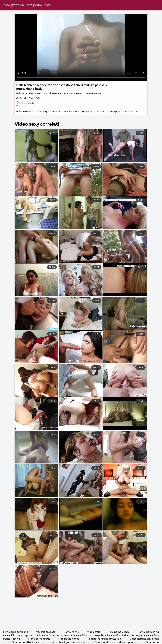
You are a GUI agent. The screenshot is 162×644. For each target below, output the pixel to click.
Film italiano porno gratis (26, 636)
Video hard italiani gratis (144, 639)
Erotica (56, 112)
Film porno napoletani (95, 636)
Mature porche (127, 642)
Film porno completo (16, 632)
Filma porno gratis (40, 639)
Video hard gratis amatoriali (69, 642)
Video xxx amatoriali (61, 636)
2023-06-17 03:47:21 (28, 98)
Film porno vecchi (119, 632)
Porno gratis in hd (148, 632)
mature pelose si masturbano (123, 112)
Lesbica (100, 112)
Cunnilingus (43, 112)
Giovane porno (71, 112)
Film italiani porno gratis (131, 636)
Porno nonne (71, 632)
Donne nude (102, 642)
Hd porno (87, 112)
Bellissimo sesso (25, 112)
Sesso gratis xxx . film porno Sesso (26, 5)
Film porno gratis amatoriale (105, 639)
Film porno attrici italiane (27, 642)
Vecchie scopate (46, 632)
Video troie (94, 632)
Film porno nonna (69, 639)
